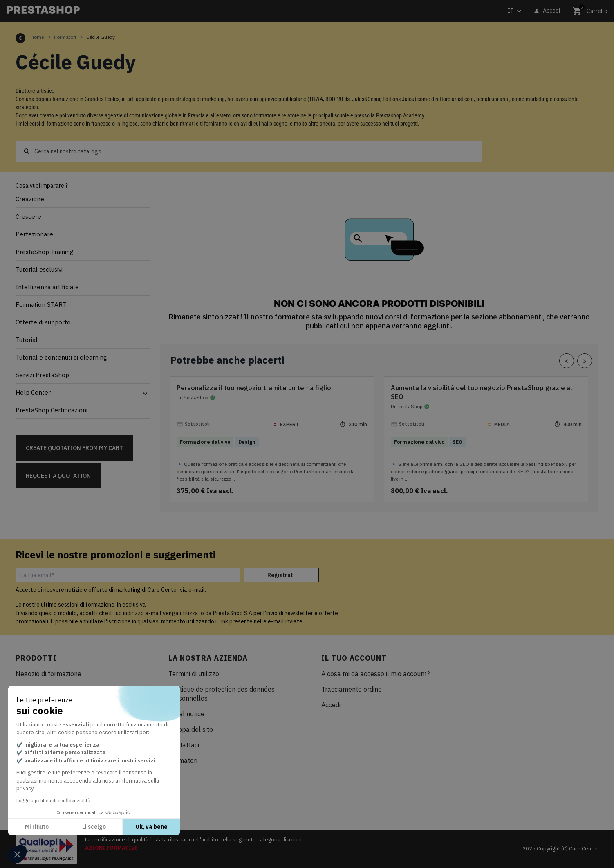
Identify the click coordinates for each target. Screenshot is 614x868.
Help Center (33, 392)
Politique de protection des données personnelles (222, 694)
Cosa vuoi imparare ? (42, 186)
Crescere (28, 217)
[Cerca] (249, 151)
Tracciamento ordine (352, 689)
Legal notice (186, 714)
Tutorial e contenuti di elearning (61, 357)
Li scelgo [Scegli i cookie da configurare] (94, 827)
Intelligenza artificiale (47, 287)
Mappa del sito (191, 729)
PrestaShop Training (45, 252)
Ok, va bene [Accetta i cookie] (151, 827)
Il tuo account (354, 658)
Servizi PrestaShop (42, 375)
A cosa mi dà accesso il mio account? (375, 674)
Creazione (30, 199)
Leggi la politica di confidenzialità (53, 800)
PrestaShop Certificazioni (52, 410)
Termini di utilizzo (194, 674)
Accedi (331, 705)
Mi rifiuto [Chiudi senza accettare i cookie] (37, 827)
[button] (17, 854)
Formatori (183, 760)
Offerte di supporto (43, 322)
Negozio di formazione (48, 674)
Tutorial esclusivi (39, 269)
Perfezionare (34, 234)
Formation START (41, 305)
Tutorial (27, 340)
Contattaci (184, 745)
